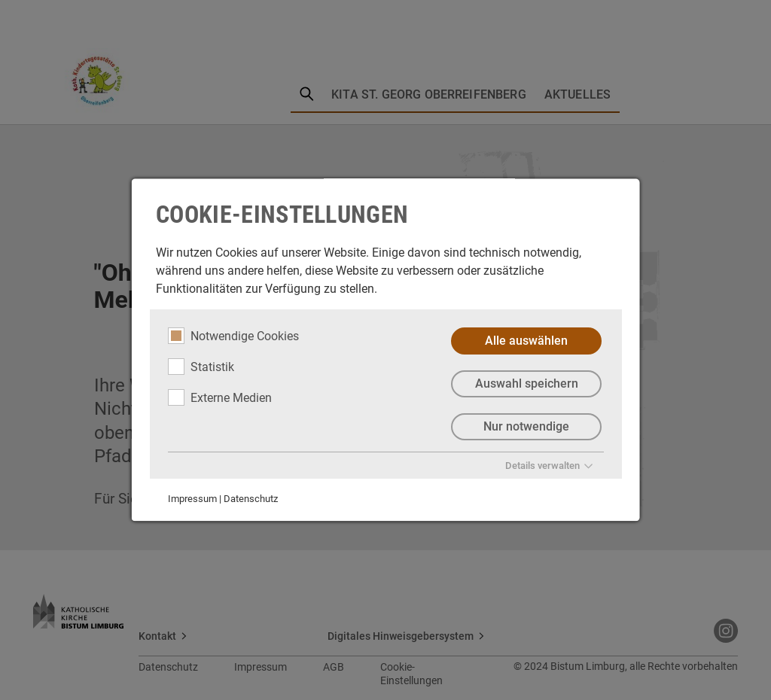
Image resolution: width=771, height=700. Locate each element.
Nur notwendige (526, 426)
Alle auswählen (526, 341)
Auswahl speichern (526, 383)
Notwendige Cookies (233, 336)
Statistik (201, 367)
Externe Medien (220, 397)
